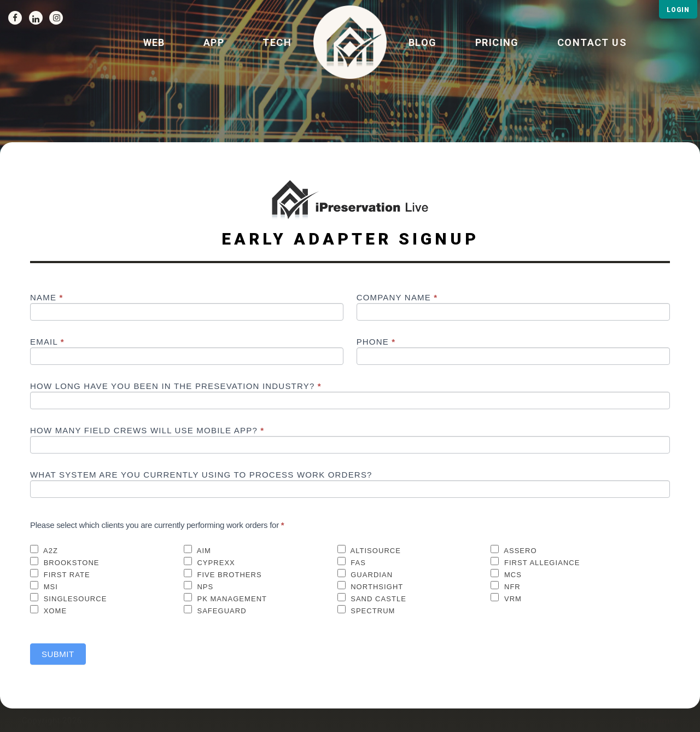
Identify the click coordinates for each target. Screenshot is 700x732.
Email (47, 342)
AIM (197, 550)
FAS (352, 562)
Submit (58, 654)
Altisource (369, 550)
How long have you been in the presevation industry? (176, 386)
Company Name (397, 298)
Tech (277, 42)
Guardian (365, 574)
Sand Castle (372, 598)
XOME (48, 610)
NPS (199, 586)
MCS (506, 574)
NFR (506, 586)
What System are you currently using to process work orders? (201, 475)
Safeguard (215, 610)
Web (154, 42)
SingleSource (68, 598)
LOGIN (678, 10)
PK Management (225, 598)
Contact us (592, 42)
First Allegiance (535, 562)
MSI (44, 586)
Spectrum (366, 610)
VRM (506, 598)
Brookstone (65, 562)
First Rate (60, 574)
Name (47, 298)
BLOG (423, 42)
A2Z (44, 550)
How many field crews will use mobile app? (147, 431)
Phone (376, 342)
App (214, 42)
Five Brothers (223, 574)
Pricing (497, 42)
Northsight (371, 586)
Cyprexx (209, 562)
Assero (514, 550)
